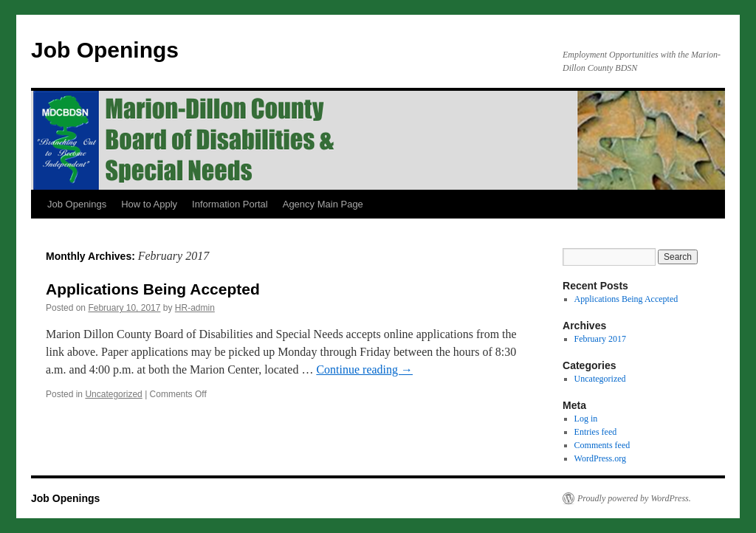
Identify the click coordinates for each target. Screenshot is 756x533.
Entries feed (596, 432)
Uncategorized (113, 394)
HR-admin (195, 308)
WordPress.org (600, 458)
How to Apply (149, 204)
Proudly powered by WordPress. (634, 498)
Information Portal (230, 204)
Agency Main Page (323, 204)
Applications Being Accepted (153, 289)
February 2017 (600, 339)
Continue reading (364, 369)
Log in (586, 419)
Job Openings (105, 50)
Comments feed (602, 445)
